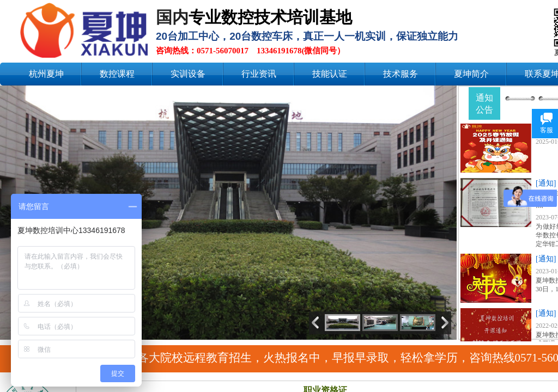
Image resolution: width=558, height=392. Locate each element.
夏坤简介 (471, 74)
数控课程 (117, 74)
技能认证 (330, 74)
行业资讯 (259, 74)
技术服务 (401, 74)
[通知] (546, 183)
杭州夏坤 (46, 74)
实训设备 (188, 74)
